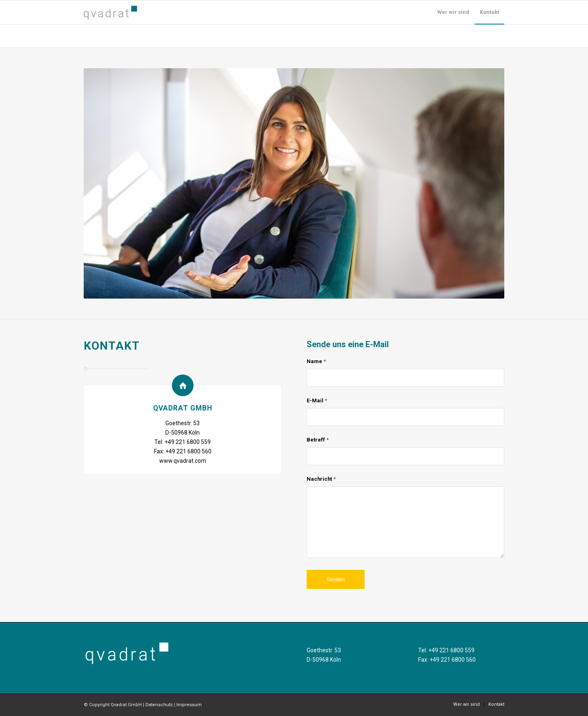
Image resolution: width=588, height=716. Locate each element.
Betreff (318, 440)
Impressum (189, 705)
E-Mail (317, 400)
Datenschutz (159, 705)
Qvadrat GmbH (183, 408)
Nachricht (321, 479)
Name (316, 361)
